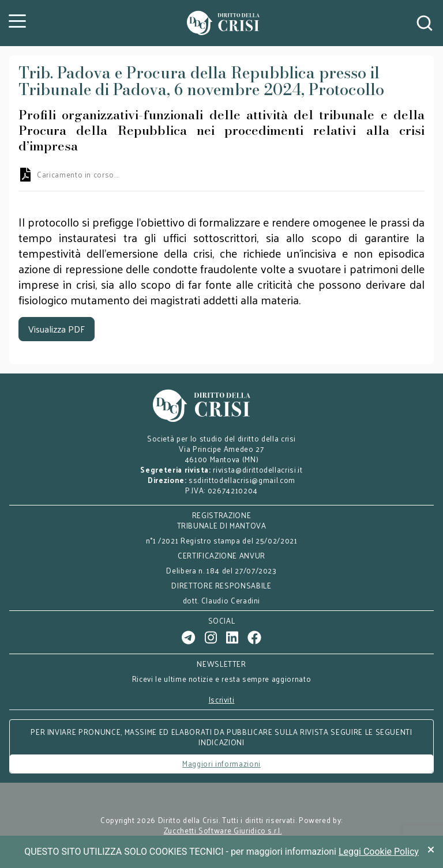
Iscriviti (222, 700)
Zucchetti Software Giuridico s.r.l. (223, 831)
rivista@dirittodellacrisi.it (258, 469)
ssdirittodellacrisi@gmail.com (242, 480)
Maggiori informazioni (221, 763)
